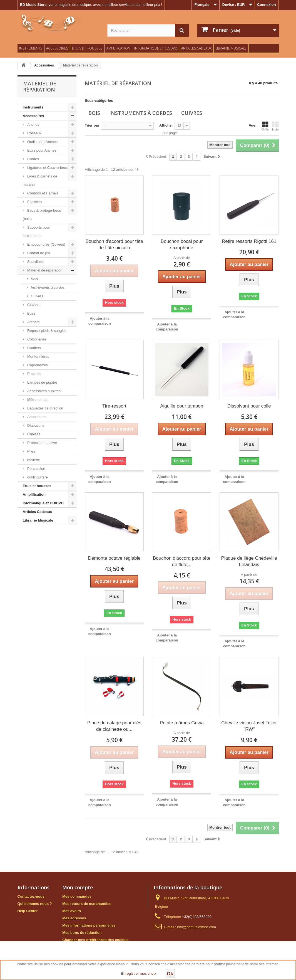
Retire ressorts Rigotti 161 (249, 241)
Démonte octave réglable (114, 558)
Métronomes (37, 400)
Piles (31, 451)
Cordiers (34, 348)
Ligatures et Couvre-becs (47, 168)
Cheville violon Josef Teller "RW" (249, 726)
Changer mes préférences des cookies (95, 940)
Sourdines (35, 262)
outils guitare (37, 477)
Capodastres (37, 365)
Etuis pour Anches (41, 150)
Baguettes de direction (45, 408)
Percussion (36, 469)
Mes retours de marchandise (87, 904)
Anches (33, 124)
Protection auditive (42, 443)
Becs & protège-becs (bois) (42, 215)
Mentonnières (38, 356)
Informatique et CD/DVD (156, 48)
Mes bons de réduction (82, 933)
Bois (34, 279)
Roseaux (34, 133)
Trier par (92, 125)
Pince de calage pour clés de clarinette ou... (114, 726)
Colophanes (37, 339)
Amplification (118, 48)
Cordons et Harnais (43, 193)
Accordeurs (36, 417)
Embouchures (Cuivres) (46, 244)
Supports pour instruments (36, 232)
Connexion (266, 5)
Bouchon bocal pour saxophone (182, 245)
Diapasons (35, 425)
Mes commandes (77, 896)
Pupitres (33, 374)
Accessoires (57, 48)
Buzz (31, 313)
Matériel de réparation (44, 270)
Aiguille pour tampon (182, 406)
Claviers (33, 305)
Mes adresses (74, 918)
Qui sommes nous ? (35, 904)
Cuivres (37, 296)
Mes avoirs (72, 911)
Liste (275, 126)
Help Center (28, 911)
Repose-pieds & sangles (47, 331)
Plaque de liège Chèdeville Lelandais (249, 561)
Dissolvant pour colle (249, 406)
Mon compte (78, 887)
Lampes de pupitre (42, 382)
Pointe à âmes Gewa (182, 723)
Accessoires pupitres (44, 391)
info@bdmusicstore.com (196, 927)
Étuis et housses (87, 48)
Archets (33, 322)
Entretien (34, 202)
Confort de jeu (38, 253)
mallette (33, 460)
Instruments (31, 48)
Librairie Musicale (231, 48)
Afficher (166, 125)
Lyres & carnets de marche (40, 180)
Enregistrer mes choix (139, 973)
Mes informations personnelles (89, 925)
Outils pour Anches (42, 142)
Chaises (33, 434)
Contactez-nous (31, 896)
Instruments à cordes (47, 287)
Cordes (33, 159)
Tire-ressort (114, 406)
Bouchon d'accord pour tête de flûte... (182, 561)
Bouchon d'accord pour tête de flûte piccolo (114, 245)
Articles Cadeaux (196, 48)
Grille (265, 126)
